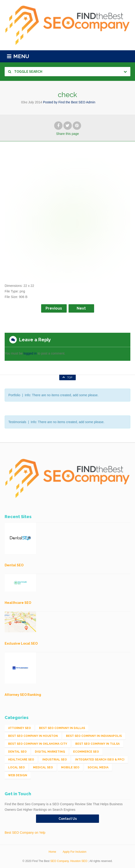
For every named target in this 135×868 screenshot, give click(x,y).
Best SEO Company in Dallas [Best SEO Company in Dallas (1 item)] (62, 728)
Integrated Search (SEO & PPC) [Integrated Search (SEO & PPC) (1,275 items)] (100, 760)
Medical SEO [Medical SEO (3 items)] (43, 767)
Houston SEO (79, 861)
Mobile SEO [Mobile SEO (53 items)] (70, 767)
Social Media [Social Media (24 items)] (98, 767)
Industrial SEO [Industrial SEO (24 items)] (55, 760)
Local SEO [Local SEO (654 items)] (16, 767)
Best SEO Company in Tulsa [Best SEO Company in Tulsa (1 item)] (97, 744)
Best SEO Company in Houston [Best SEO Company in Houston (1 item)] (33, 736)
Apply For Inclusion (75, 852)
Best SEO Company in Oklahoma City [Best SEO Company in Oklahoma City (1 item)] (38, 744)
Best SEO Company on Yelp (25, 833)
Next (81, 308)
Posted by (69, 102)
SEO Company (60, 861)
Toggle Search (25, 72)
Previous (54, 308)
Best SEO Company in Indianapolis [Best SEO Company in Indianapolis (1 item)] (94, 736)
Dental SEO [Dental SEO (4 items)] (17, 752)
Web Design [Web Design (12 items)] (18, 775)
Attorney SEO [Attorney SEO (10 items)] (20, 728)
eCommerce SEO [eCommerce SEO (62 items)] (86, 752)
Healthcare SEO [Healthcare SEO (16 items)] (21, 760)
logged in (30, 353)
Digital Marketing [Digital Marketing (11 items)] (50, 752)
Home (52, 852)
